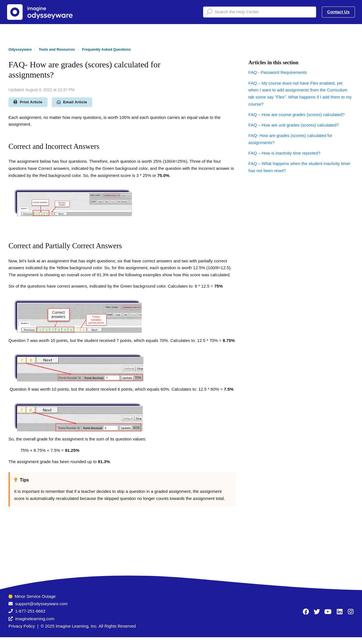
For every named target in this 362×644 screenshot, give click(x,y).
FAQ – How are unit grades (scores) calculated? (293, 125)
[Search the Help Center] (260, 12)
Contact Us (338, 12)
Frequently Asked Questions (106, 49)
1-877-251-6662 (30, 611)
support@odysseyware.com (41, 604)
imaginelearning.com (35, 619)
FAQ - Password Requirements (278, 72)
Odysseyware (20, 49)
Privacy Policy (22, 626)
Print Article (28, 102)
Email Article (72, 102)
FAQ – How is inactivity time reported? (284, 153)
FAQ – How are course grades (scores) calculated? (296, 115)
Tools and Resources (57, 49)
